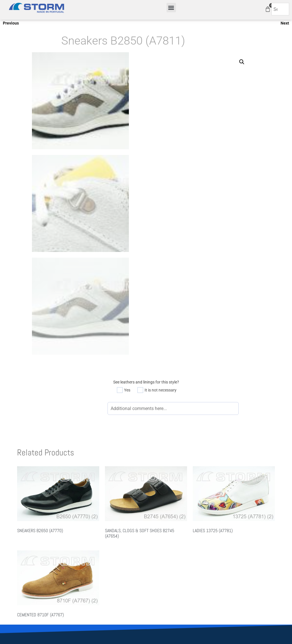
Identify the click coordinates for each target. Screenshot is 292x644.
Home (84, 550)
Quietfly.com (155, 593)
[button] (171, 8)
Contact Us (89, 565)
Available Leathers (235, 550)
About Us (87, 557)
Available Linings (234, 557)
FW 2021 (157, 557)
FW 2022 (157, 565)
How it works (231, 565)
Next (285, 23)
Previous (11, 23)
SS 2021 (156, 550)
